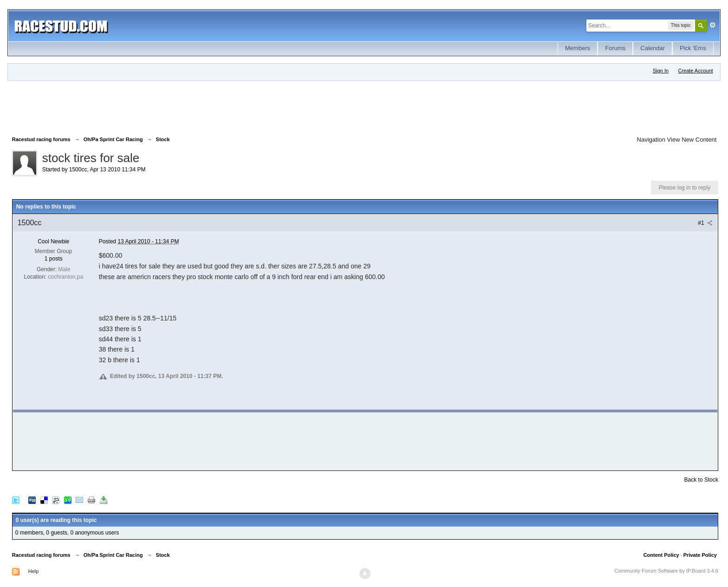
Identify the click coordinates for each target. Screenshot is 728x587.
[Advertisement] (181, 106)
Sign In (661, 71)
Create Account (695, 71)
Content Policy (661, 555)
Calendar (653, 48)
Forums (615, 48)
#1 (705, 223)
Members (578, 48)
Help (34, 571)
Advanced (713, 25)
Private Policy (700, 555)
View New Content (692, 140)
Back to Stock (701, 480)
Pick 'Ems (693, 48)
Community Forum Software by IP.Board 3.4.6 (666, 571)
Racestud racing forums (41, 555)
